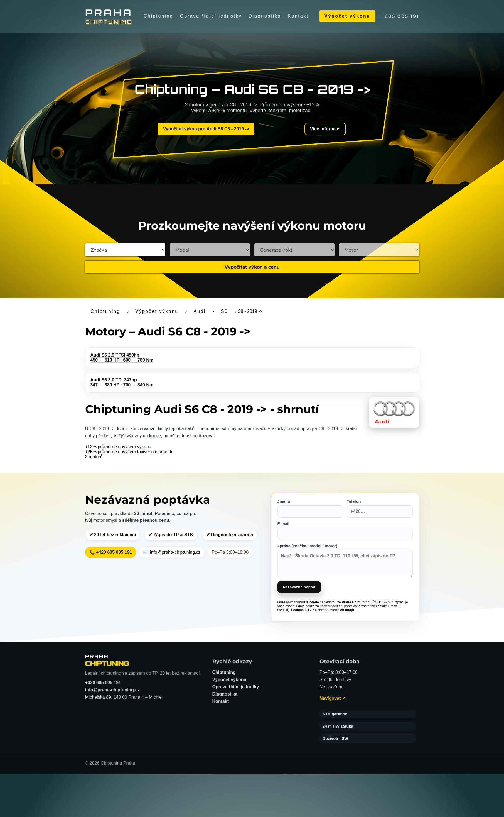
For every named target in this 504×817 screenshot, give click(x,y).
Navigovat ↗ (333, 698)
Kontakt (298, 16)
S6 (225, 311)
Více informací (325, 129)
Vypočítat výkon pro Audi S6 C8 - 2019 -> (206, 129)
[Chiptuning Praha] (109, 16)
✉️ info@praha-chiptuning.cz (172, 552)
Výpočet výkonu (347, 16)
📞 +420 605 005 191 (111, 552)
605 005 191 (402, 16)
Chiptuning (158, 16)
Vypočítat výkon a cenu (252, 267)
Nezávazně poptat (299, 587)
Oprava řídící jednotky (211, 16)
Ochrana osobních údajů (334, 610)
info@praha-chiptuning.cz (113, 690)
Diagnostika (265, 16)
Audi (200, 311)
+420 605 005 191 (103, 683)
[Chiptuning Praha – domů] (107, 660)
